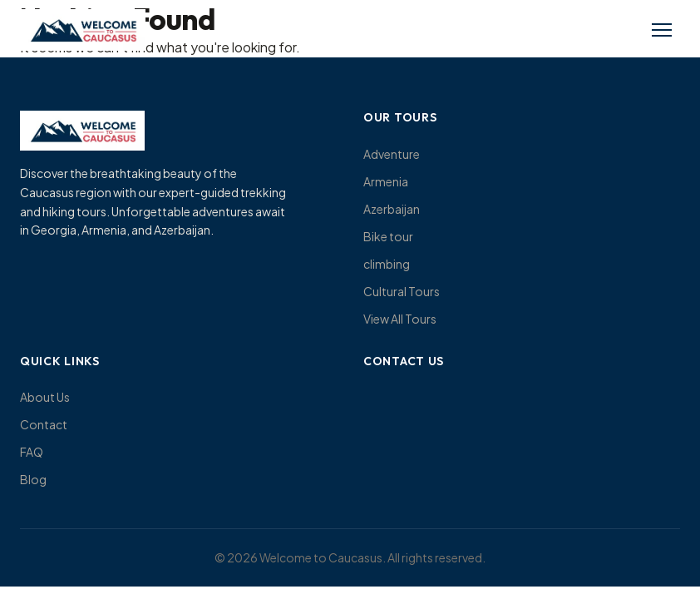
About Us (45, 397)
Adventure (392, 154)
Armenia (386, 181)
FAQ (32, 452)
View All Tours (400, 319)
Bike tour (388, 236)
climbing (387, 264)
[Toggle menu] (662, 30)
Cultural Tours (402, 291)
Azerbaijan (392, 209)
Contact (44, 424)
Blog (33, 479)
